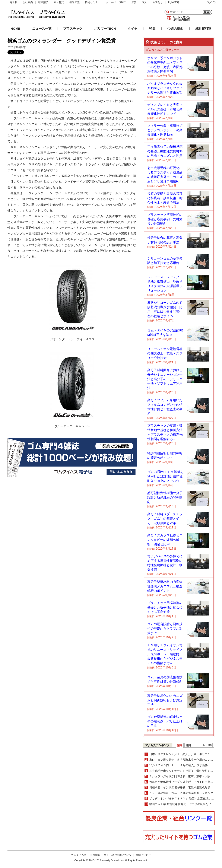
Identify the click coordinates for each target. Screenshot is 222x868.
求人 (145, 2)
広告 (134, 2)
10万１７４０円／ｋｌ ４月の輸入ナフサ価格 (178, 765)
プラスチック (73, 28)
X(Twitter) (173, 2)
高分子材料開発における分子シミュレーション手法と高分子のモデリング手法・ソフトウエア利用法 (165, 379)
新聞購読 (43, 2)
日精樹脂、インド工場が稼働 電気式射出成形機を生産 (184, 787)
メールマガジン (178, 18)
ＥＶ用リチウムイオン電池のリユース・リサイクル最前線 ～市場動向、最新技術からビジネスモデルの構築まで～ (165, 654)
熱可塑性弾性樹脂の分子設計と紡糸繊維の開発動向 (165, 497)
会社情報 (95, 855)
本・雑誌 (59, 2)
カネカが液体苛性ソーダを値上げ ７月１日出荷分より (184, 782)
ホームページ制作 (116, 2)
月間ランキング (188, 745)
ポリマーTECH (105, 28)
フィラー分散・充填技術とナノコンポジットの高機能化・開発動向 (165, 130)
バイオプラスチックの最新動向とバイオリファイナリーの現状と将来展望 (165, 88)
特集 (152, 28)
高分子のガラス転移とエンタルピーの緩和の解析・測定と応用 (165, 540)
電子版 (13, 2)
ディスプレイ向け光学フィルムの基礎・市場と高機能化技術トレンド (165, 109)
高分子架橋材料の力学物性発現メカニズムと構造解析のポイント (165, 586)
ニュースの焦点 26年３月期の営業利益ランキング (181, 793)
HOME (15, 28)
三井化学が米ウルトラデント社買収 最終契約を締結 (183, 771)
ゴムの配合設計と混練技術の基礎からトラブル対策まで (165, 628)
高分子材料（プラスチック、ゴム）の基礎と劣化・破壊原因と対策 (165, 519)
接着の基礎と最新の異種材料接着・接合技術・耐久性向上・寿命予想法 (165, 198)
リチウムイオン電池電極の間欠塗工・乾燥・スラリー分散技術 (165, 353)
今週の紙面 (175, 28)
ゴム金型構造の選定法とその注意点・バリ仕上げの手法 (165, 721)
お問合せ (158, 2)
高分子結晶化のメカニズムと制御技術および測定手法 (165, 700)
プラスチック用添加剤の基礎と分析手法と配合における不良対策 (165, 607)
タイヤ (132, 28)
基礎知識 (74, 2)
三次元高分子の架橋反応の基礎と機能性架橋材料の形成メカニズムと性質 (165, 151)
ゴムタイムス (79, 855)
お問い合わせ (143, 855)
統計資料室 (203, 28)
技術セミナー (93, 2)
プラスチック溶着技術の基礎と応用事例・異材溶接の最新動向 (165, 219)
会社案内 (28, 2)
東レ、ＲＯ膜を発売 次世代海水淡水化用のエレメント (184, 760)
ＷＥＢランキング (207, 745)
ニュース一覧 (42, 28)
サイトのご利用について (118, 855)
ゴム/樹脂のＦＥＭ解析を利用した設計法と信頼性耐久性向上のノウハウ (165, 476)
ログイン (212, 2)
